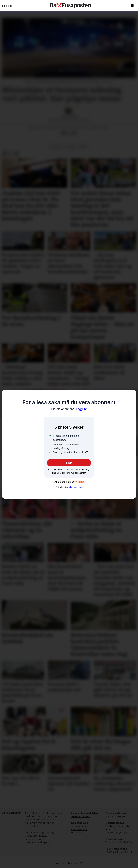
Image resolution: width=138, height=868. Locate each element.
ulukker (70, 147)
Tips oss (7, 6)
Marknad (76, 833)
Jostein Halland (81, 816)
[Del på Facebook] (64, 133)
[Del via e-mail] (74, 133)
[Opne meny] (132, 6)
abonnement (76, 487)
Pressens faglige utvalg (39, 833)
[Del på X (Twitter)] (69, 133)
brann (83, 147)
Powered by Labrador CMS (69, 863)
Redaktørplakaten (36, 836)
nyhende (56, 147)
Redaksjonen (79, 826)
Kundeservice (79, 829)
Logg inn (69, 409)
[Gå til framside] (70, 6)
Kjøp (69, 463)
